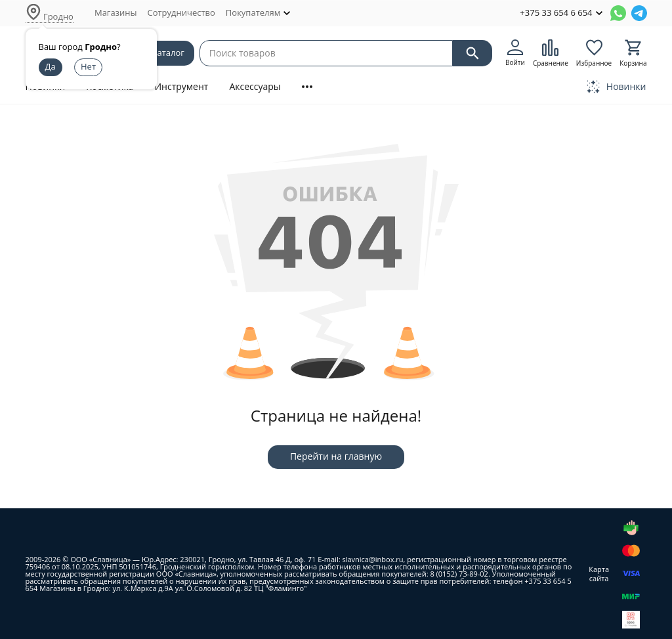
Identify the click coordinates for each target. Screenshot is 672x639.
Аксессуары (255, 86)
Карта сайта (599, 573)
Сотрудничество (181, 12)
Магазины (116, 12)
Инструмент (181, 86)
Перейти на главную (336, 456)
